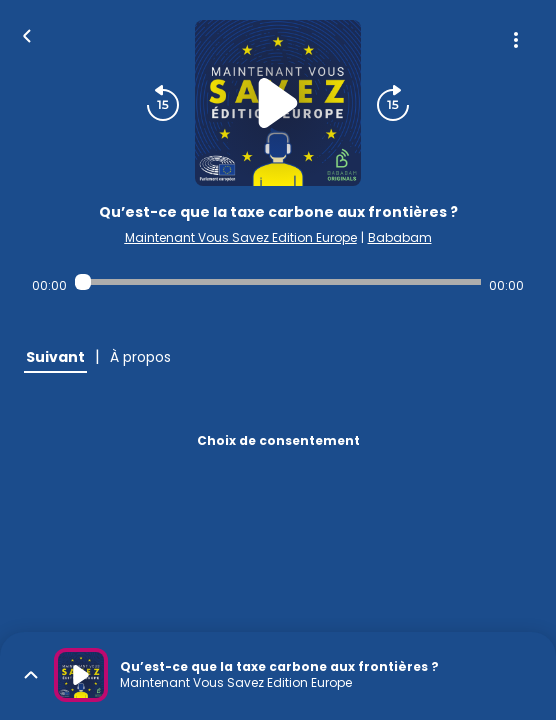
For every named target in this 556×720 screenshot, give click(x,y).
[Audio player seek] (278, 282)
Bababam (400, 237)
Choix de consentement (278, 440)
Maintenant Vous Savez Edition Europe (241, 237)
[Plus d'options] (516, 40)
